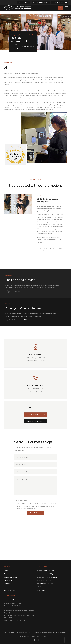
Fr (61, 8)
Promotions (8, 580)
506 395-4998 (37, 391)
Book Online (13, 291)
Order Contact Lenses (41, 2)
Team (6, 574)
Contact (7, 584)
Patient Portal (23, 2)
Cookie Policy (47, 636)
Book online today (23, 47)
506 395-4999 (38, 389)
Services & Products (11, 577)
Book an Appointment (60, 2)
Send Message (35, 513)
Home (6, 571)
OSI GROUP (49, 632)
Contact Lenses (9, 587)
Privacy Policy (35, 636)
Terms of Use (24, 636)
